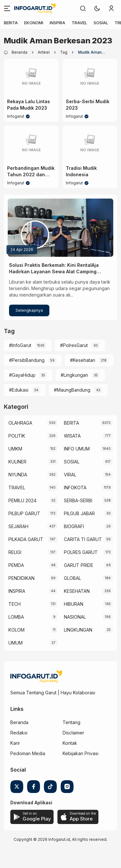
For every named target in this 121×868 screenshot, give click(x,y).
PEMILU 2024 (22, 500)
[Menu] (7, 8)
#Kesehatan (83, 360)
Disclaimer (73, 733)
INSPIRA (57, 23)
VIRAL (70, 475)
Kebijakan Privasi (81, 753)
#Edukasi (19, 390)
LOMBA (16, 617)
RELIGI (15, 552)
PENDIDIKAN (21, 578)
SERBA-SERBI (78, 500)
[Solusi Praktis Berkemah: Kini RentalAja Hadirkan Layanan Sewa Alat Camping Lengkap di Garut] (60, 228)
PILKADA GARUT (26, 539)
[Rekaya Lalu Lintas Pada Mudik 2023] (31, 77)
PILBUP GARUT (24, 513)
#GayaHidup (22, 375)
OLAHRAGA (20, 423)
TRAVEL (79, 23)
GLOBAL (72, 578)
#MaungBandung (72, 390)
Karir (15, 743)
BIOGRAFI (74, 526)
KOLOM (16, 630)
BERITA (11, 23)
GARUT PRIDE (79, 565)
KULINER (17, 462)
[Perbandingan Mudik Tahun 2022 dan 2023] (31, 144)
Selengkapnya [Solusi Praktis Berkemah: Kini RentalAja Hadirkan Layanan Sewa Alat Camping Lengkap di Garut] (29, 310)
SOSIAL (101, 23)
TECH (15, 604)
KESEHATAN (77, 591)
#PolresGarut (74, 345)
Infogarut (16, 116)
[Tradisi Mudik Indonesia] (90, 144)
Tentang (71, 722)
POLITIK (17, 436)
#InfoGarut (20, 345)
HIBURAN (74, 604)
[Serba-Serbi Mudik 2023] (90, 77)
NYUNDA (18, 475)
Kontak (70, 743)
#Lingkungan (74, 375)
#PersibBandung (27, 360)
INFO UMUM (77, 449)
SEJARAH (18, 526)
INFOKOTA (75, 488)
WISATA (72, 436)
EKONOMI (34, 23)
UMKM (15, 449)
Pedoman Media (28, 753)
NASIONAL (75, 617)
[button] (97, 8)
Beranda (19, 722)
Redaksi (19, 733)
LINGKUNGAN (78, 630)
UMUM (15, 643)
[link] (83, 8)
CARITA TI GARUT (83, 539)
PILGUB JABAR (79, 513)
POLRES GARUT (81, 552)
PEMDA (16, 565)
